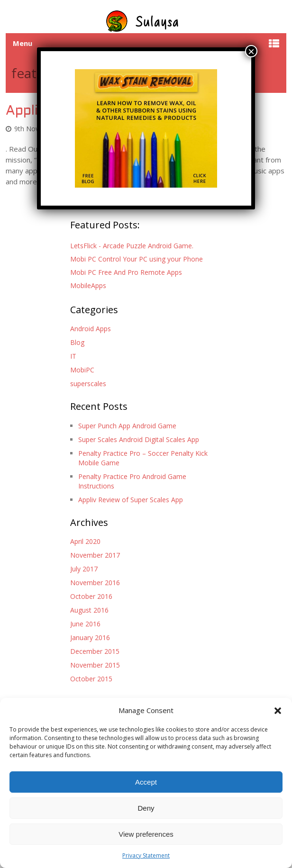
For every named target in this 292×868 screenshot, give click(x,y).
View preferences (146, 834)
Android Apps (91, 329)
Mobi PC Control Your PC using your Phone (137, 259)
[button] (278, 711)
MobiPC (82, 370)
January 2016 (90, 637)
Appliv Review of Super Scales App (131, 500)
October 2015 (91, 679)
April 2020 (85, 541)
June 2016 (85, 624)
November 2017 (95, 555)
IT (73, 356)
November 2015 (95, 665)
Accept (146, 782)
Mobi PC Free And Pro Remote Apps (126, 272)
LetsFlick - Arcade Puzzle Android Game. (132, 246)
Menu (23, 43)
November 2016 (95, 583)
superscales (88, 384)
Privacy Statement (146, 855)
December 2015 (95, 651)
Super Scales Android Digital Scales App (139, 439)
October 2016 (91, 596)
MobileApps (88, 285)
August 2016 (89, 610)
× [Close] (251, 51)
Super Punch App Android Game (127, 426)
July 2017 (84, 569)
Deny (146, 808)
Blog (77, 342)
